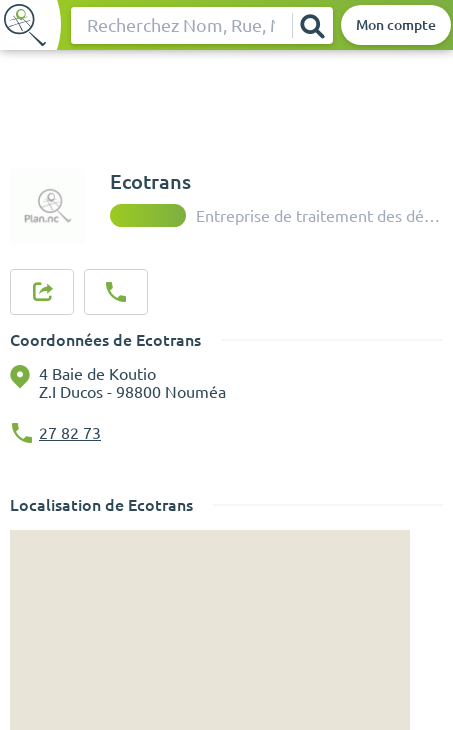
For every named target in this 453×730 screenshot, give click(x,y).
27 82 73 (70, 433)
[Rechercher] (312, 25)
